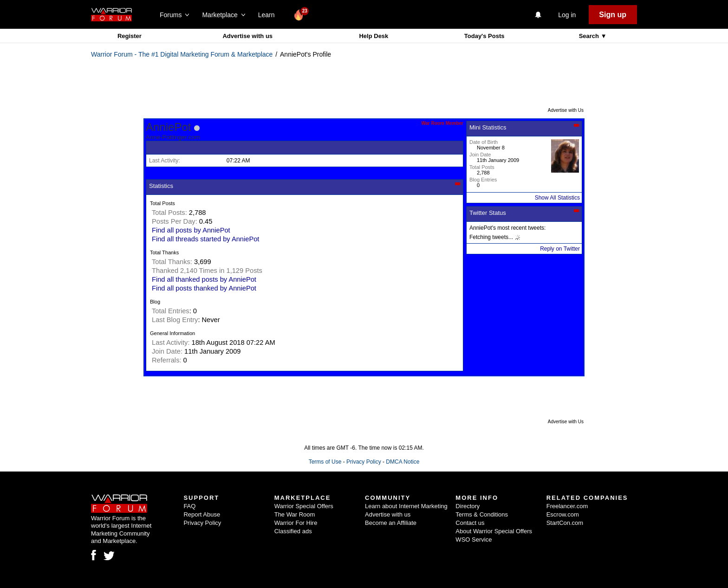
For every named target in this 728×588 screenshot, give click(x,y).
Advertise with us (247, 36)
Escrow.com (563, 514)
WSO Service (474, 540)
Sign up (613, 15)
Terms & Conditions (482, 514)
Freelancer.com (567, 506)
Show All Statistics (557, 198)
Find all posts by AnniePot (191, 230)
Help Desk (374, 36)
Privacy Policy (364, 462)
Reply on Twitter (560, 249)
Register (130, 36)
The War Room (295, 514)
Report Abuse (202, 514)
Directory (468, 506)
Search (590, 36)
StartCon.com (565, 523)
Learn (269, 15)
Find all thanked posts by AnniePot (204, 279)
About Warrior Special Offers (494, 531)
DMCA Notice (403, 462)
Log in (567, 15)
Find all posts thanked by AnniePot (204, 288)
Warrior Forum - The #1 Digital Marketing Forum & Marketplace (182, 54)
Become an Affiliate (391, 523)
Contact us (470, 523)
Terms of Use (325, 462)
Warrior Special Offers (304, 506)
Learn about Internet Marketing (406, 506)
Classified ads (293, 531)
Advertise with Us (566, 110)
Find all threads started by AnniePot (205, 239)
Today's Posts (484, 36)
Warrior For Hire (296, 523)
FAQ (189, 506)
